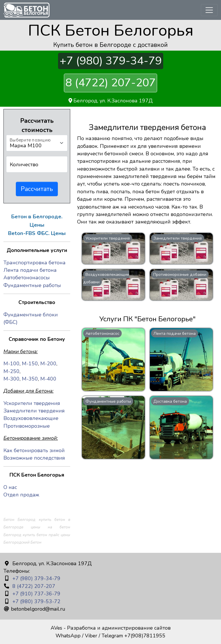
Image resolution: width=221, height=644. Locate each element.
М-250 (12, 371)
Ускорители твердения (108, 238)
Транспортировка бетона (35, 263)
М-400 (48, 379)
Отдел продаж (21, 495)
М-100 (12, 364)
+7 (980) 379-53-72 (36, 601)
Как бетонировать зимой (34, 450)
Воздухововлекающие (31, 418)
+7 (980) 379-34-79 (111, 61)
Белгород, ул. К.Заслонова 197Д (111, 101)
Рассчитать (37, 189)
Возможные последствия (34, 458)
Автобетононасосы (27, 278)
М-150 (30, 364)
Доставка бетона (170, 401)
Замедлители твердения (178, 238)
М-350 (30, 379)
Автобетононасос (102, 333)
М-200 (48, 364)
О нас (10, 487)
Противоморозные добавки (180, 274)
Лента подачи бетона (175, 333)
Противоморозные (27, 426)
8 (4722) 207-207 (110, 83)
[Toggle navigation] (209, 10)
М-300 (12, 379)
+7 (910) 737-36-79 (36, 594)
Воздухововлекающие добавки (106, 278)
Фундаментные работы (108, 401)
